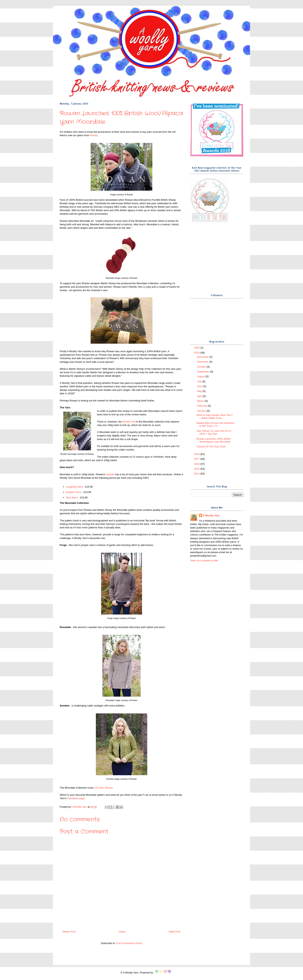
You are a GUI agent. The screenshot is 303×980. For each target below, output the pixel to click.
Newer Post (69, 932)
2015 (197, 469)
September (204, 372)
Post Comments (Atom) (129, 943)
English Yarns (74, 492)
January (202, 411)
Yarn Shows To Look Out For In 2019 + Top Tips (214, 432)
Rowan (94, 135)
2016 (197, 464)
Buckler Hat (129, 422)
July (200, 381)
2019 (197, 353)
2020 (197, 348)
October (202, 367)
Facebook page (76, 798)
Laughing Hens (74, 487)
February (203, 406)
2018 (197, 454)
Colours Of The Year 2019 (211, 447)
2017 (197, 459)
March (201, 401)
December (203, 357)
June (200, 386)
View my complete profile (204, 561)
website (110, 474)
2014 (197, 474)
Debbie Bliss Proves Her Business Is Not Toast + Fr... (215, 425)
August (201, 376)
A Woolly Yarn (211, 515)
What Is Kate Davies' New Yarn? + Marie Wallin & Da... (214, 417)
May (200, 391)
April (200, 396)
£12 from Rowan (103, 788)
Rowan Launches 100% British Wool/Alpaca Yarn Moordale (213, 440)
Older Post (175, 932)
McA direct (72, 498)
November (203, 362)
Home (122, 932)
